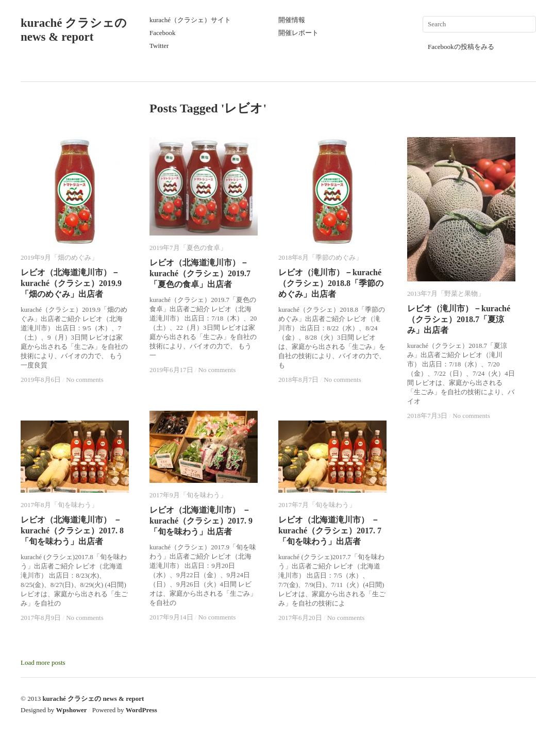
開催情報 (292, 20)
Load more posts (43, 662)
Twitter (159, 46)
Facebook (163, 33)
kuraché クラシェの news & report (93, 699)
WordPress (141, 710)
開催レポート (298, 33)
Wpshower (72, 710)
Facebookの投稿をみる (461, 47)
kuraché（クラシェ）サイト (190, 20)
